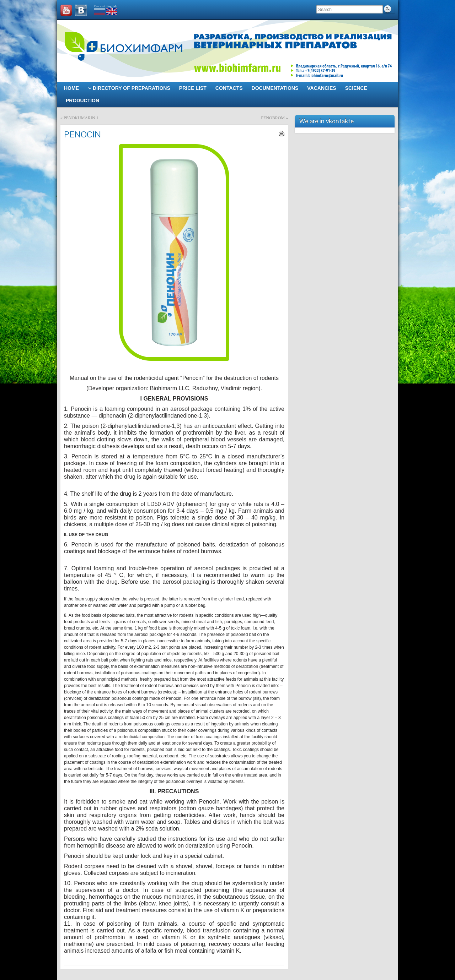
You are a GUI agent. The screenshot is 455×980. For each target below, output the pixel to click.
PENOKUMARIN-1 (81, 118)
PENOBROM (273, 118)
